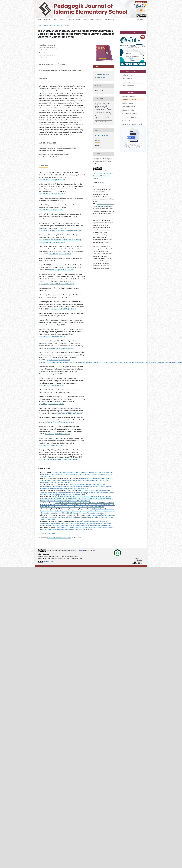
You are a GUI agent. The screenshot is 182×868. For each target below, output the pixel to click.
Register (47, 20)
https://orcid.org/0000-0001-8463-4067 (48, 57)
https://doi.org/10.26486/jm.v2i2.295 (51, 446)
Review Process (128, 103)
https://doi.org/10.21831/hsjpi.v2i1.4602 (63, 309)
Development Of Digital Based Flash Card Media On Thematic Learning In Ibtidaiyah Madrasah (78, 516)
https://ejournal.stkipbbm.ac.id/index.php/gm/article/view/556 (60, 231)
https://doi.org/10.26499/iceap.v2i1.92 (51, 404)
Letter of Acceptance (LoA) (93, 20)
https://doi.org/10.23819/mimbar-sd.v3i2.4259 (59, 422)
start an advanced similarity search (59, 538)
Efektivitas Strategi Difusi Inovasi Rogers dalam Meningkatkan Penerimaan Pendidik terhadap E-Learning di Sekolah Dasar (77, 510)
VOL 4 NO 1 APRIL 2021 (57, 26)
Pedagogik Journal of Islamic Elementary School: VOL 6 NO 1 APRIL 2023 (64, 489)
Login (55, 20)
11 (52, 533)
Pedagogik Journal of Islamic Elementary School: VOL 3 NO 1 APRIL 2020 (69, 529)
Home (40, 20)
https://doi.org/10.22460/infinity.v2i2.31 (70, 413)
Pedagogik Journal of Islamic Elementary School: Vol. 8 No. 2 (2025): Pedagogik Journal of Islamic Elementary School (77, 512)
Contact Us (126, 121)
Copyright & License (130, 114)
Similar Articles (44, 468)
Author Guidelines (129, 100)
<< (38, 533)
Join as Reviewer (129, 85)
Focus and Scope (129, 96)
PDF (97, 67)
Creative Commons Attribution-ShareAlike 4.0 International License (103, 176)
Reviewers (126, 82)
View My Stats (49, 562)
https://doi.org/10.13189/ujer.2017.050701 (52, 194)
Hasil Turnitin (101, 77)
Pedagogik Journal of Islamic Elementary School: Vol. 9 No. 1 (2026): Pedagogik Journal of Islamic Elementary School (77, 494)
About (62, 20)
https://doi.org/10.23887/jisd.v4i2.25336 (52, 337)
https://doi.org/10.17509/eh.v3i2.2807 (62, 270)
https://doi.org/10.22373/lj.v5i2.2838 (51, 210)
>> (55, 533)
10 (51, 533)
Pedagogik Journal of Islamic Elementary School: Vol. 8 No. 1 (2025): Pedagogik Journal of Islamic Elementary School (76, 524)
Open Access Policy (129, 117)
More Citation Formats (103, 122)
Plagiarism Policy (129, 110)
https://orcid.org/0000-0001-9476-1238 (48, 49)
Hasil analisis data (103, 74)
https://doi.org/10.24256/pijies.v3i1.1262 (52, 180)
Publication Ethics (129, 107)
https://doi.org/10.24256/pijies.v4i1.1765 (55, 64)
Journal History (74, 20)
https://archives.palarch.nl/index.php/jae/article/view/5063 (59, 459)
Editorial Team (128, 75)
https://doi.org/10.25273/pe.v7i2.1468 (58, 434)
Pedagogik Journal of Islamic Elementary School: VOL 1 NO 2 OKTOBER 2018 (65, 501)
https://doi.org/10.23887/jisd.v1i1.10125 (51, 385)
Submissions (109, 20)
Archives (46, 26)
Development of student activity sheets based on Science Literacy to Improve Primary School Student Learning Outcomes (76, 479)
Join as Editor (127, 78)
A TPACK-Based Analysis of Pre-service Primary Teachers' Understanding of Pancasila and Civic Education (75, 492)
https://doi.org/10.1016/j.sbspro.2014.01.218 (61, 348)
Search (140, 20)
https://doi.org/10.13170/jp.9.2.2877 (60, 254)
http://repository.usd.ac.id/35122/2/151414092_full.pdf (57, 284)
